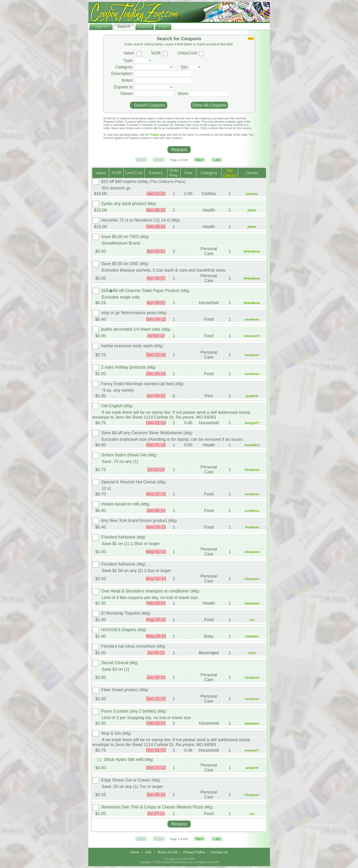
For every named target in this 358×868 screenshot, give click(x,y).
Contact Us (219, 852)
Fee (188, 173)
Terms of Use (167, 852)
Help (163, 27)
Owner (252, 173)
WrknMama (252, 251)
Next (199, 160)
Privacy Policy (194, 852)
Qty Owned (230, 173)
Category (209, 173)
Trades (155, 135)
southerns (252, 319)
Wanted (145, 27)
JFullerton (252, 527)
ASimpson (252, 470)
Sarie (252, 653)
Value (101, 173)
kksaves (252, 194)
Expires (156, 173)
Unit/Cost (134, 173)
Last (217, 160)
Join (148, 852)
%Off (116, 173)
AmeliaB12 (252, 445)
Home (135, 852)
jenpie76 (252, 396)
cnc (252, 620)
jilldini (252, 210)
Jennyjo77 (252, 423)
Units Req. (174, 173)
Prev (159, 160)
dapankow (252, 603)
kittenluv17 (252, 336)
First (141, 160)
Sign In (101, 27)
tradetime (252, 636)
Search (124, 27)
